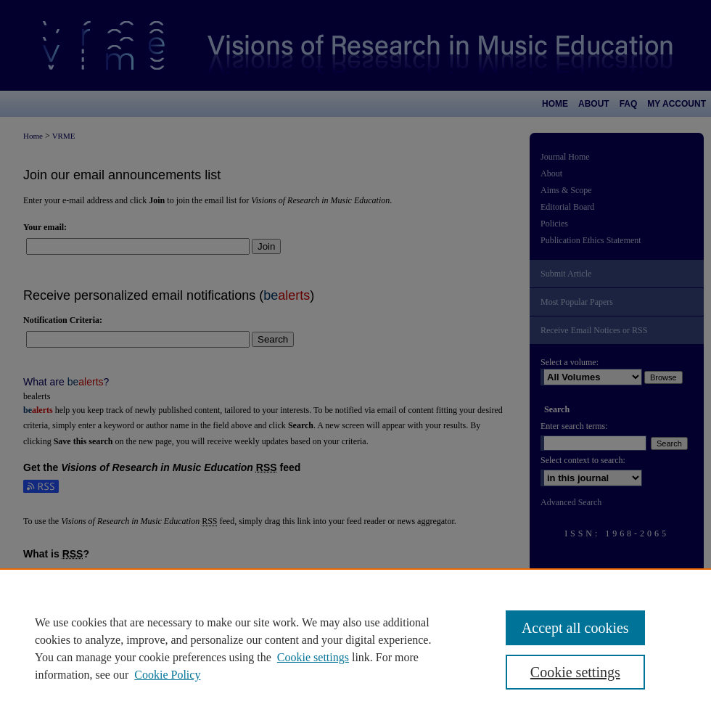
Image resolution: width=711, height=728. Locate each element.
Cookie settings (313, 657)
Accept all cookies (575, 628)
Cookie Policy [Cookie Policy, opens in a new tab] (167, 675)
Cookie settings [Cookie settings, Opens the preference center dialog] (575, 672)
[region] (355, 648)
